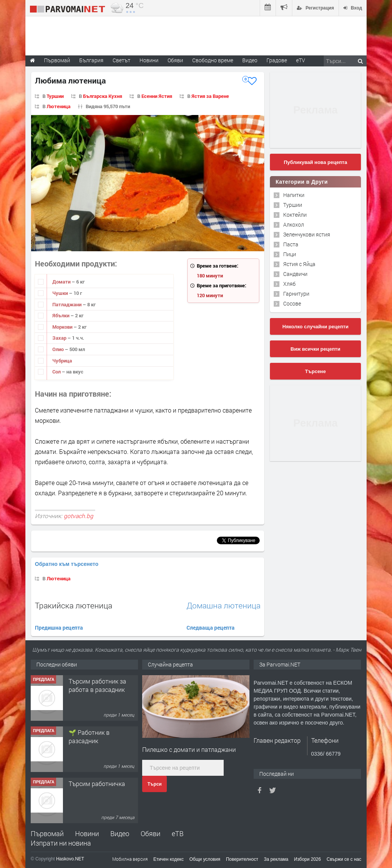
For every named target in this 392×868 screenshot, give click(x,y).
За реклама (276, 859)
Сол (57, 372)
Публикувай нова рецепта (315, 162)
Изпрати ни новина (61, 843)
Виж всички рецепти (315, 349)
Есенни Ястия (157, 96)
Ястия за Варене (210, 96)
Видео (120, 833)
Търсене (316, 371)
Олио (59, 349)
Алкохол (294, 224)
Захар (60, 338)
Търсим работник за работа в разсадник (97, 685)
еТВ (178, 833)
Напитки (294, 195)
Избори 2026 (308, 859)
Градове (277, 60)
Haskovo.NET (70, 859)
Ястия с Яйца (299, 264)
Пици (290, 254)
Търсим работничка (97, 784)
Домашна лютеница (223, 606)
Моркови (63, 327)
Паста (291, 244)
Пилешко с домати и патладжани (189, 749)
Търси (154, 784)
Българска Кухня (103, 96)
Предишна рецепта (59, 628)
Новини (149, 60)
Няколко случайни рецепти (315, 327)
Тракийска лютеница (74, 605)
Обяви (151, 833)
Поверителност (242, 859)
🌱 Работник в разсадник (89, 736)
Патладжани (67, 304)
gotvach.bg (78, 516)
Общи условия (205, 859)
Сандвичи (295, 274)
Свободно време (213, 60)
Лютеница (59, 106)
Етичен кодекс (169, 859)
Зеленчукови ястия (307, 234)
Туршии (55, 96)
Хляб (289, 284)
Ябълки (61, 315)
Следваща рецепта (211, 628)
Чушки (61, 293)
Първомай (47, 833)
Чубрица (62, 361)
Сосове (292, 303)
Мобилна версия (130, 859)
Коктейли (295, 215)
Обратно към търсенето (67, 564)
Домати (62, 282)
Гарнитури (296, 294)
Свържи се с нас (344, 859)
